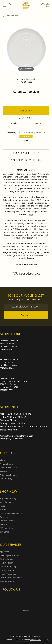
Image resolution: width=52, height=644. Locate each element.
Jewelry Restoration (9, 574)
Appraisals (5, 552)
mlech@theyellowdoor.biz (11, 439)
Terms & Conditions (15, 629)
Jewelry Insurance (8, 570)
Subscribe (26, 315)
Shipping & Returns (9, 475)
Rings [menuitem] (2, 506)
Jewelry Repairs (7, 563)
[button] (10, 5)
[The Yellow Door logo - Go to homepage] (26, 5)
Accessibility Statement (35, 629)
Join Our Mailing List (26, 296)
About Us (4, 460)
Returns (38, 123)
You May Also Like (26, 274)
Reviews (4, 471)
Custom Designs (7, 559)
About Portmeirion (26, 160)
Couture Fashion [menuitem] (7, 521)
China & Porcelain (11, 16)
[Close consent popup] (48, 640)
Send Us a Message (9, 468)
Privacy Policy (6, 479)
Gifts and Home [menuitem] (7, 528)
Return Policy (19, 624)
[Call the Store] (7, 349)
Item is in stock (26, 136)
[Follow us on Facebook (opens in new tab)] (12, 595)
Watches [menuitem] (4, 524)
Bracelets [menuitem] (4, 517)
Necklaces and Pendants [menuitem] (11, 513)
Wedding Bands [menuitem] (7, 502)
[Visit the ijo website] (26, 611)
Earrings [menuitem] (4, 510)
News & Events (7, 464)
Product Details (26, 153)
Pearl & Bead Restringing (11, 578)
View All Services (7, 581)
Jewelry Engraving (8, 566)
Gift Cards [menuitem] (4, 532)
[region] (26, 49)
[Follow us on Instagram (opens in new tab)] (5, 595)
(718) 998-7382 (26, 82)
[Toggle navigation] (4, 5)
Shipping (14, 123)
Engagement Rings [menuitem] (8, 498)
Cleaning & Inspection (10, 555)
